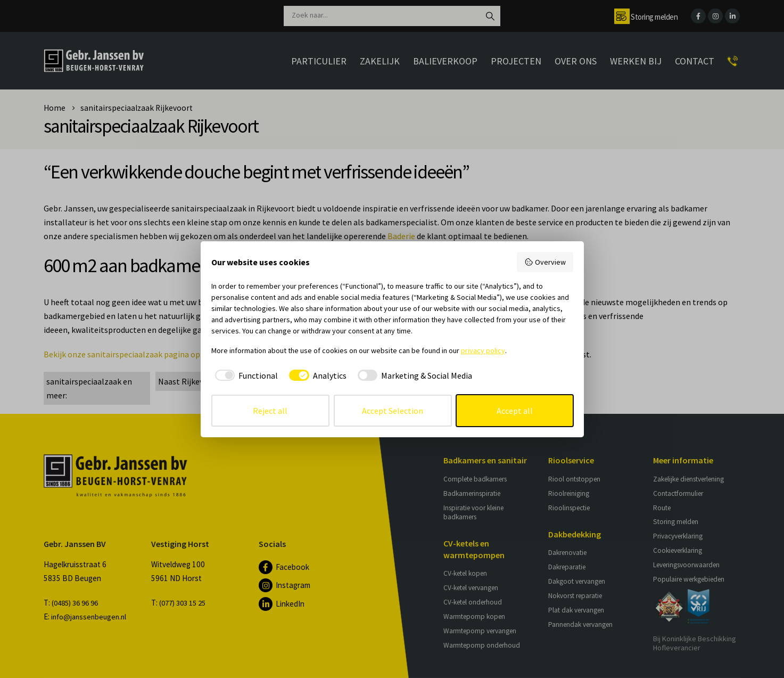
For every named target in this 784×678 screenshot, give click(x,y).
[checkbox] (245, 375)
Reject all (270, 411)
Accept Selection (393, 411)
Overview (545, 262)
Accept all (515, 411)
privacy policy (483, 350)
